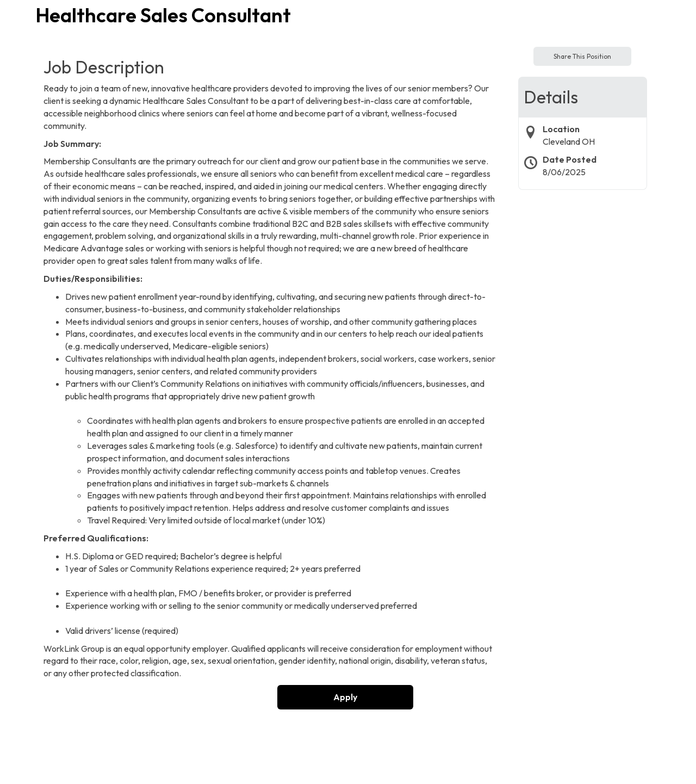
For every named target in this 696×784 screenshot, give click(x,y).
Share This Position (582, 56)
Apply (345, 697)
